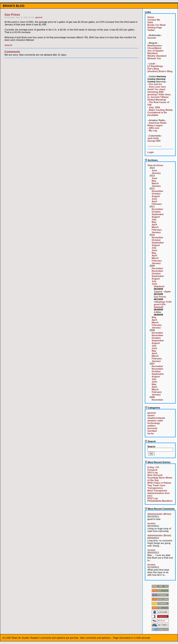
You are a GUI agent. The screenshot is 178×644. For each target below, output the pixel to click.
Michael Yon (154, 58)
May (154, 181)
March (155, 183)
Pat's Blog (153, 69)
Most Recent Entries (158, 462)
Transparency (155, 488)
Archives (151, 160)
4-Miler (158, 312)
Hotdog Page (155, 27)
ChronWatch (154, 48)
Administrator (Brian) (159, 514)
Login (151, 152)
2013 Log (153, 472)
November (157, 191)
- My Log (152, 131)
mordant (152, 431)
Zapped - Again (162, 292)
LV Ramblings (155, 66)
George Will (154, 141)
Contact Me (154, 20)
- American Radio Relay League (157, 124)
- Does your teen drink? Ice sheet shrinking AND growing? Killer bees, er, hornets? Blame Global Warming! (159, 93)
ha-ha (151, 433)
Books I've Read (156, 25)
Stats (150, 22)
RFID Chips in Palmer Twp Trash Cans (159, 484)
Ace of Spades (156, 51)
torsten (151, 523)
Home (151, 17)
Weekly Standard (157, 56)
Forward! (152, 470)
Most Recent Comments (160, 509)
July (154, 219)
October (156, 194)
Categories (152, 408)
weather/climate (156, 418)
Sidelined (159, 286)
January (156, 173)
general (39, 17)
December (157, 209)
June (154, 170)
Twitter (151, 30)
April (154, 201)
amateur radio (155, 421)
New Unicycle (155, 475)
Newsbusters (155, 46)
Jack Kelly (153, 138)
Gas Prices (160, 297)
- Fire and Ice (155, 84)
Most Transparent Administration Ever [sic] (159, 493)
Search (150, 441)
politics (152, 426)
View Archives (155, 165)
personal (152, 428)
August (156, 196)
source (8, 45)
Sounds (152, 38)
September (158, 214)
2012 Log (153, 498)
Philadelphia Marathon (160, 501)
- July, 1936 (154, 107)
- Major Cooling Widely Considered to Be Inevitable (160, 112)
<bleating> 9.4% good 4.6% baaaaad (163, 304)
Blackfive (153, 53)
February (157, 204)
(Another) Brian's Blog (160, 71)
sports (151, 415)
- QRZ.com (153, 128)
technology (154, 423)
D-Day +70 (153, 467)
